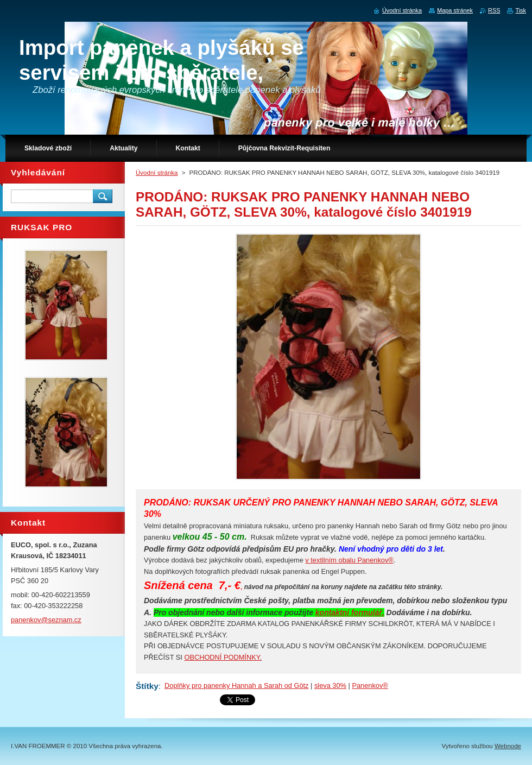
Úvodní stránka (157, 173)
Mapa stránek (455, 10)
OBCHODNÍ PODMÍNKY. (223, 657)
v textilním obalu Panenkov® (349, 560)
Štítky (147, 686)
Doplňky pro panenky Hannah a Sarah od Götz (236, 685)
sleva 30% (330, 685)
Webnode (508, 746)
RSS (494, 10)
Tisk (521, 10)
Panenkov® (370, 685)
